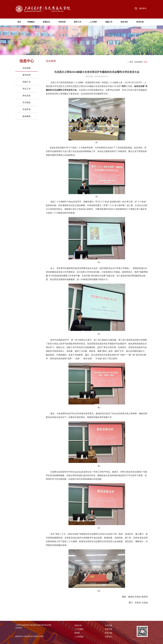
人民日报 (108, 625)
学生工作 (27, 89)
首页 (131, 62)
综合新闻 (27, 68)
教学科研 (27, 75)
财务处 (77, 633)
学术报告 (27, 103)
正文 (146, 62)
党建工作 (27, 82)
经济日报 (108, 633)
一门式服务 (79, 629)
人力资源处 (79, 637)
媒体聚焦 (27, 116)
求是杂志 (108, 637)
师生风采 (27, 96)
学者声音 (27, 109)
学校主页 (78, 625)
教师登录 (143, 8)
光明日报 (108, 629)
